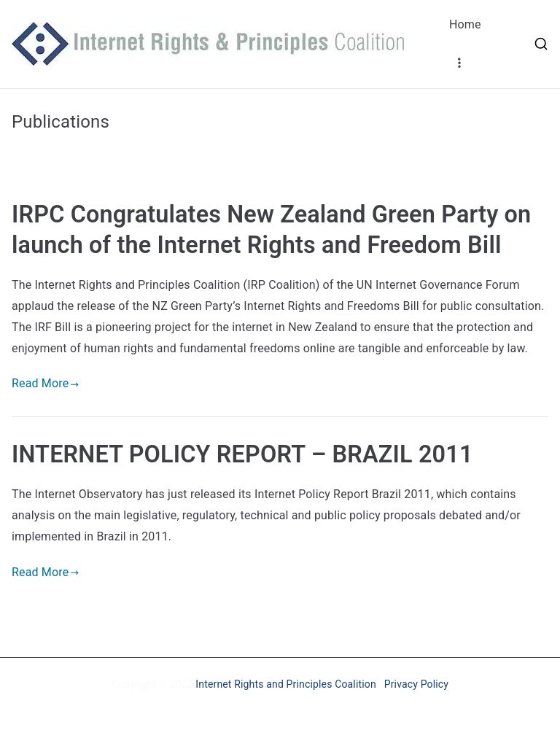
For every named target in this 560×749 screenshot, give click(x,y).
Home (465, 24)
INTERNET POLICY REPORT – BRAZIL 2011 (242, 454)
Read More (46, 383)
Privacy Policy (416, 684)
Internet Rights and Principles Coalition (286, 684)
